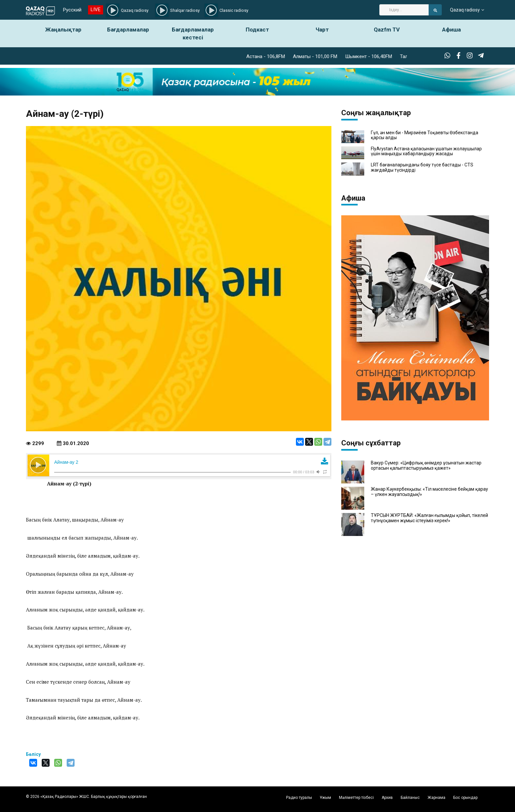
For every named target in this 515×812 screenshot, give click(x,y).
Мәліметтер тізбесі (356, 798)
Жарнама (437, 798)
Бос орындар (465, 798)
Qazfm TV (387, 30)
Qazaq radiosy (465, 10)
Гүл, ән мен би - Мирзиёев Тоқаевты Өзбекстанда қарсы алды (425, 135)
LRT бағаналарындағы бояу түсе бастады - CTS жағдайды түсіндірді (422, 167)
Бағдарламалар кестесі (193, 33)
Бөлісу (33, 754)
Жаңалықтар (63, 30)
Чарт (322, 30)
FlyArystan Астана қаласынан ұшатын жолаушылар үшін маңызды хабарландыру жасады (426, 151)
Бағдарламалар (128, 30)
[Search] (404, 10)
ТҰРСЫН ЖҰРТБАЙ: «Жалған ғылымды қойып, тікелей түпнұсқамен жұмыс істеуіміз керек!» (429, 518)
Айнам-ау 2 (66, 462)
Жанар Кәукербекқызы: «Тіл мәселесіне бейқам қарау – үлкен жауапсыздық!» (429, 492)
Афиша (451, 30)
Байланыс (410, 798)
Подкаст (257, 30)
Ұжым (325, 798)
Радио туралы (299, 798)
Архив (387, 798)
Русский (72, 10)
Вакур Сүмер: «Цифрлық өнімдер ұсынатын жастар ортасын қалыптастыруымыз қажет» (426, 465)
